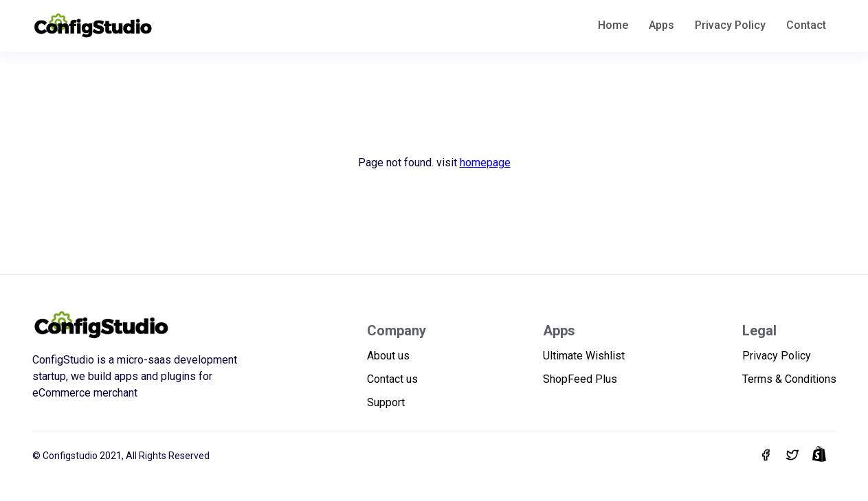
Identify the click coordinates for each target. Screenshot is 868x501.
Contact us (392, 379)
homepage (485, 163)
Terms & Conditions (789, 379)
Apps (661, 25)
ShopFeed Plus (580, 379)
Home (613, 25)
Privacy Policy (730, 25)
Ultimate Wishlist (584, 356)
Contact (806, 25)
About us (388, 356)
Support (386, 402)
